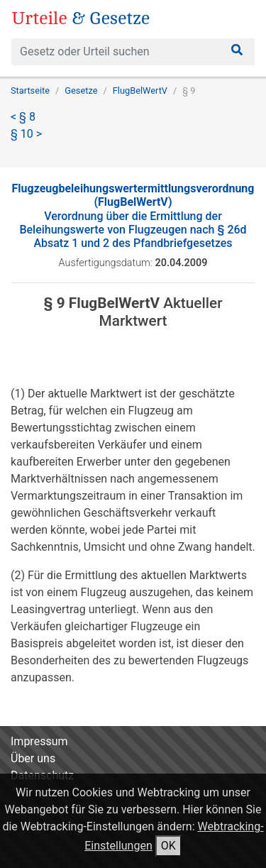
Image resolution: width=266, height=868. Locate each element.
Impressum (39, 741)
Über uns (33, 758)
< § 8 (23, 117)
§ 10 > (26, 134)
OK (168, 846)
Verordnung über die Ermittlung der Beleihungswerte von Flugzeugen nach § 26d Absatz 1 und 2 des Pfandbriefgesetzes (133, 216)
